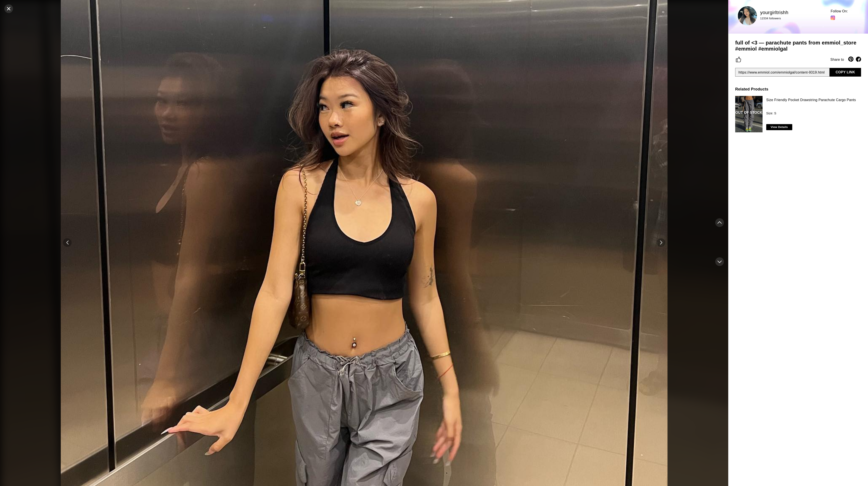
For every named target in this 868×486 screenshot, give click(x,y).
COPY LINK (845, 72)
